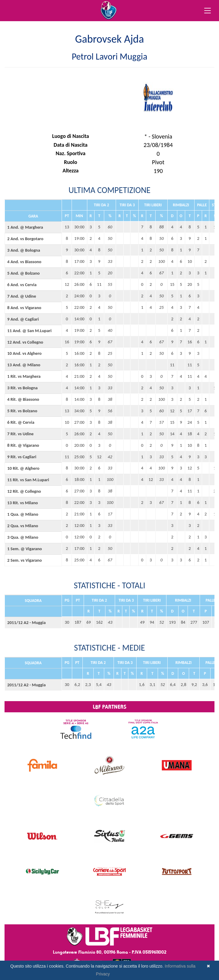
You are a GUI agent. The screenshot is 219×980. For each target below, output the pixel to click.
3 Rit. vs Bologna (23, 388)
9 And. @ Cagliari (23, 319)
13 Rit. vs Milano (23, 503)
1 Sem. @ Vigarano (25, 549)
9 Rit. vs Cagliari (22, 457)
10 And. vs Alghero (24, 353)
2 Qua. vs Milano (23, 526)
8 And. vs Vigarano (24, 308)
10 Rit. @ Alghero (23, 468)
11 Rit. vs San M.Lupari (28, 480)
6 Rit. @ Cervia (21, 422)
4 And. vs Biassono (24, 262)
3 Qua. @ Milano (23, 537)
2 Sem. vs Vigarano (24, 560)
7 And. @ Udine (22, 296)
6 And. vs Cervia (22, 285)
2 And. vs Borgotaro (25, 239)
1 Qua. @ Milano (23, 514)
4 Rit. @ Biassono (23, 399)
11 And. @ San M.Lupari (29, 331)
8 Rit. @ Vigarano (23, 445)
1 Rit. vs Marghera (24, 376)
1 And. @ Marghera (25, 227)
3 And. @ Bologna (24, 250)
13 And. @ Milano (24, 365)
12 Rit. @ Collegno (24, 491)
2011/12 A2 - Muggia (26, 622)
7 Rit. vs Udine (20, 434)
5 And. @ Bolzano (23, 273)
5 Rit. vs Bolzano (22, 411)
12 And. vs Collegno (25, 342)
